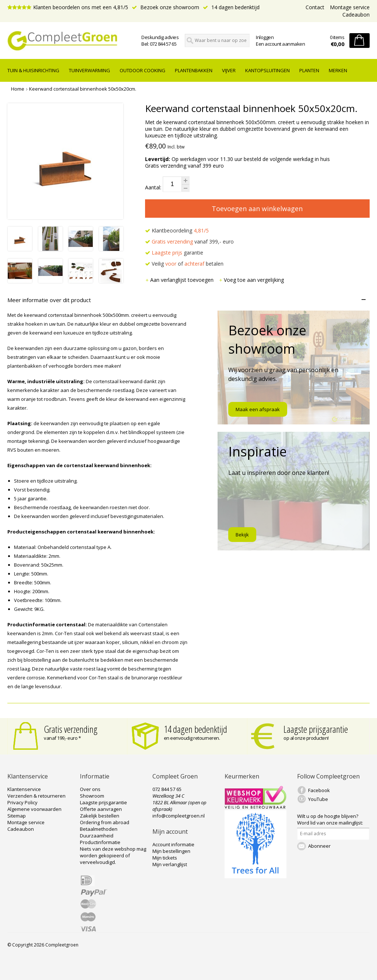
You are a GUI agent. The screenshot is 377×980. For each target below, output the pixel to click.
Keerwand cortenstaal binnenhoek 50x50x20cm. (83, 89)
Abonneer (319, 846)
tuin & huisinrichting (33, 70)
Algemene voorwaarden (34, 809)
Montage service (350, 7)
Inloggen (265, 37)
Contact (315, 7)
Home (18, 89)
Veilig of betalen (184, 264)
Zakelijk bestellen (100, 816)
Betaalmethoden (99, 829)
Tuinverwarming (89, 70)
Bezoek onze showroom (165, 7)
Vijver (229, 70)
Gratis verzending (71, 729)
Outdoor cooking (142, 70)
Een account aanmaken (280, 44)
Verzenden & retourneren (36, 796)
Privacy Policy (22, 802)
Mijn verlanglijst (170, 864)
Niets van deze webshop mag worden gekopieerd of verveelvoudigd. (113, 855)
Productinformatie (100, 842)
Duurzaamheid (97, 836)
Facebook (319, 790)
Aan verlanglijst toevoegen (180, 280)
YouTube (318, 799)
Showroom (92, 796)
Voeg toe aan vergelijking (251, 280)
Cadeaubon (356, 15)
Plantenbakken (194, 70)
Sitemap (17, 816)
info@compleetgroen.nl (179, 816)
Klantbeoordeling (177, 230)
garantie (174, 253)
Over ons (90, 789)
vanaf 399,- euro (189, 241)
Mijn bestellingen (171, 851)
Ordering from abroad (105, 822)
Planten (309, 70)
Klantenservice (24, 789)
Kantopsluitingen (267, 70)
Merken (338, 70)
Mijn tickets (165, 858)
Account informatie (173, 844)
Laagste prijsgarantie (316, 729)
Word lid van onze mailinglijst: (330, 819)
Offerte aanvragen (101, 809)
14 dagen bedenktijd (231, 7)
